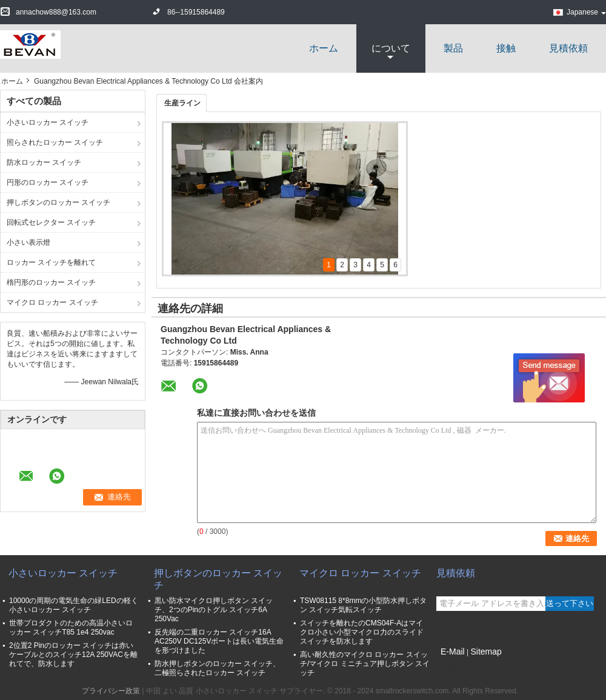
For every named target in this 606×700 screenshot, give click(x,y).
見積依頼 (568, 48)
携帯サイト (458, 667)
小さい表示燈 (28, 242)
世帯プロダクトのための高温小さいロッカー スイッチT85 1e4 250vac (71, 628)
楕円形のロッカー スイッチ (51, 282)
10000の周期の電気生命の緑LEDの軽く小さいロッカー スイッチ (74, 605)
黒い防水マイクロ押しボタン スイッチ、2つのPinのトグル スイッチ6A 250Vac (214, 610)
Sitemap (486, 652)
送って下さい (570, 603)
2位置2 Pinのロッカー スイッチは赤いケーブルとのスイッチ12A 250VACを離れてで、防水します (73, 655)
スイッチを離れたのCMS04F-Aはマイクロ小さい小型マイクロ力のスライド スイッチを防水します (362, 632)
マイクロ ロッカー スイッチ (52, 302)
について (391, 48)
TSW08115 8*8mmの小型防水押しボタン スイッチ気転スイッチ (363, 605)
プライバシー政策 (111, 691)
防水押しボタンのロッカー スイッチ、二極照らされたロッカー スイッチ (217, 668)
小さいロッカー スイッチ (48, 122)
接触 (506, 48)
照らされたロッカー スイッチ (55, 142)
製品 (453, 48)
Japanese (586, 12)
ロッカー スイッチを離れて (51, 262)
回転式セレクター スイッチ (51, 222)
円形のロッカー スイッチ (48, 182)
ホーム (324, 48)
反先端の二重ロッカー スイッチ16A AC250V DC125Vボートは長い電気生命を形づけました (219, 641)
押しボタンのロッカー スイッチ (58, 202)
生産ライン (182, 103)
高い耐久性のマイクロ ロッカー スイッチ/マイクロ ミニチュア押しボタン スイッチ (365, 664)
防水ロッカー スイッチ (44, 162)
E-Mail (453, 652)
